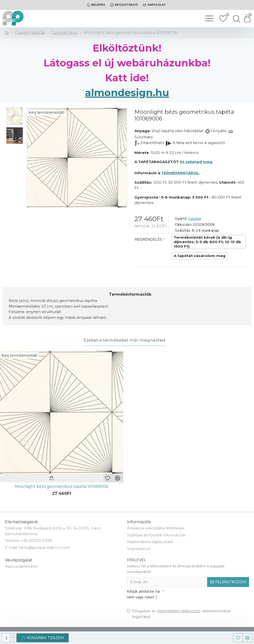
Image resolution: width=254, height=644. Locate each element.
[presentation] (199, 596)
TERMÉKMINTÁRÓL (180, 173)
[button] (122, 158)
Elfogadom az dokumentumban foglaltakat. (179, 614)
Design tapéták (30, 33)
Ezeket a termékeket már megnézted (124, 340)
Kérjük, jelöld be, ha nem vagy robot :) (143, 594)
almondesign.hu (127, 93)
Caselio (195, 219)
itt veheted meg (196, 162)
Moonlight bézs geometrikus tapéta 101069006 (62, 486)
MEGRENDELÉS (148, 239)
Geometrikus (65, 33)
